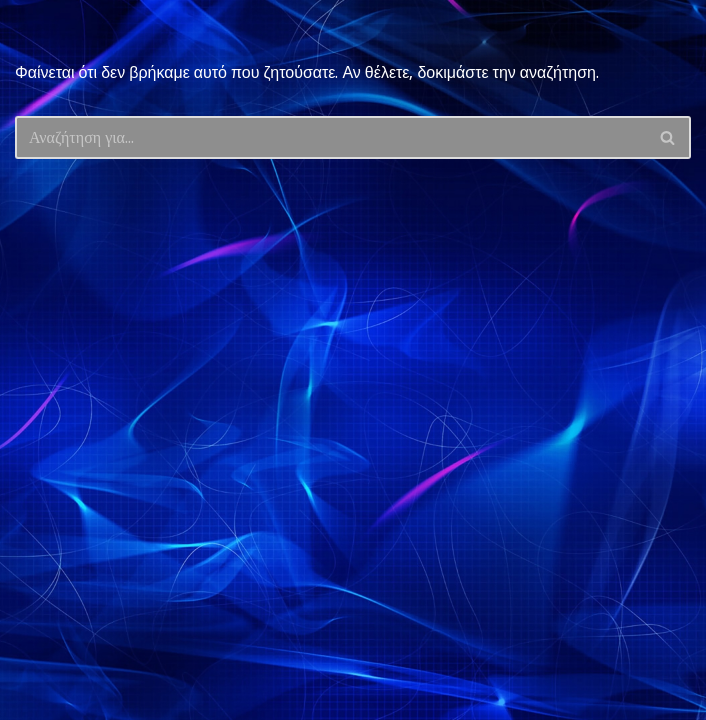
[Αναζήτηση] (330, 137)
